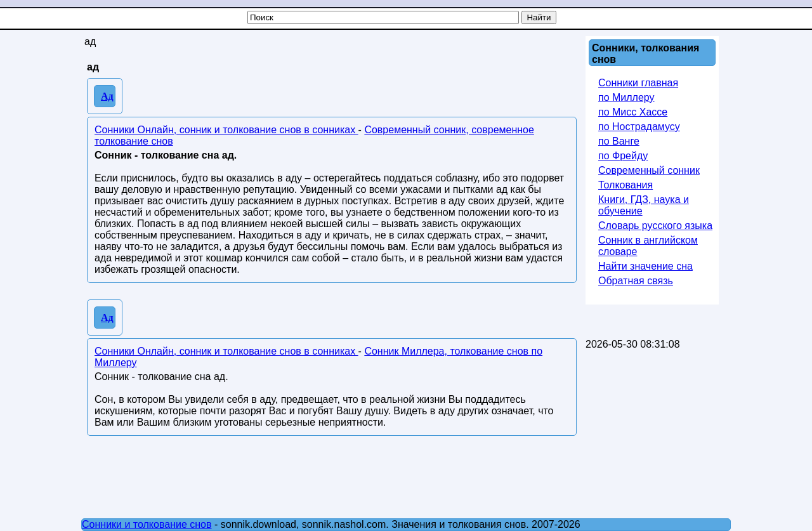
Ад (107, 96)
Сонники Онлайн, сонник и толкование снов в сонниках (226, 130)
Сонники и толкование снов (147, 524)
